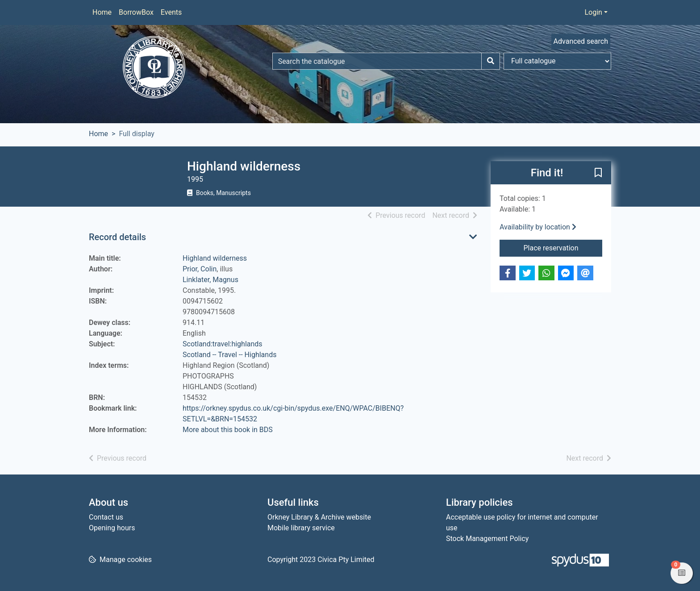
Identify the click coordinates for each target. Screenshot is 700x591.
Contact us (106, 517)
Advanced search (581, 41)
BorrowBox (136, 12)
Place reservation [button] (563, 247)
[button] (598, 173)
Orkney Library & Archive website (319, 517)
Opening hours (112, 528)
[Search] (491, 61)
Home (102, 12)
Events (171, 12)
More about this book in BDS (228, 430)
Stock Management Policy (487, 539)
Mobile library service (301, 528)
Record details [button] (117, 237)
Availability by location (538, 227)
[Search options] (557, 61)
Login (593, 12)
